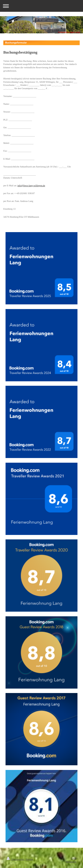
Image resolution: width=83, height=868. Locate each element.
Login (74, 858)
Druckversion (15, 859)
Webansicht (71, 862)
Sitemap (29, 859)
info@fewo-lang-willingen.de (31, 186)
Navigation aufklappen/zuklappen (41, 6)
